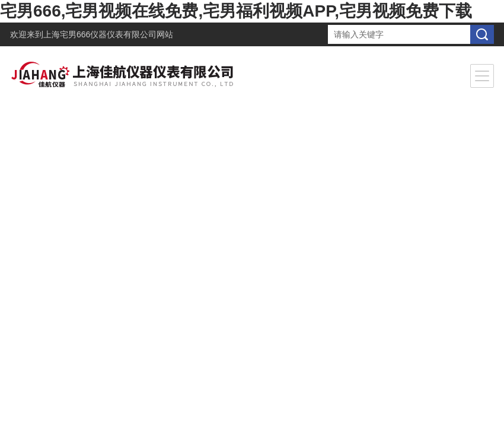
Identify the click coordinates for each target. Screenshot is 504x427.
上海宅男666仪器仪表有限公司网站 (108, 34)
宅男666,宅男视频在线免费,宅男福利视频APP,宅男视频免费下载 (236, 11)
